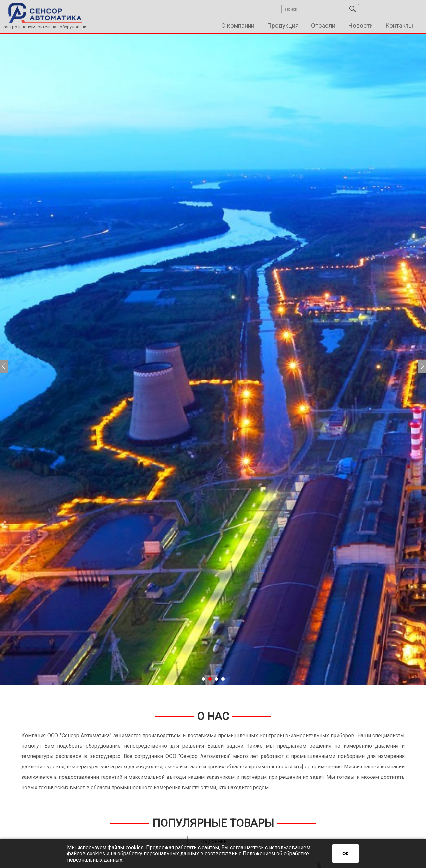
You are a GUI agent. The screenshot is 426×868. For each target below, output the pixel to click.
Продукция (283, 25)
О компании (238, 25)
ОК (345, 854)
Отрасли (323, 25)
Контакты (399, 25)
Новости (360, 25)
